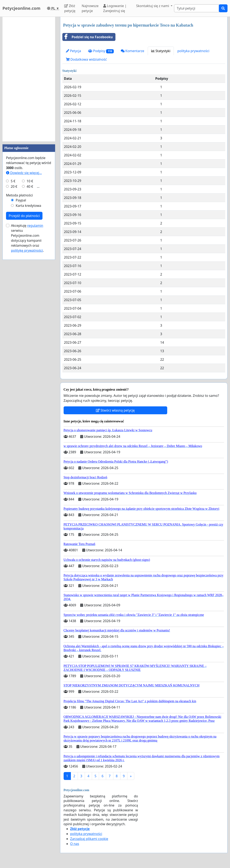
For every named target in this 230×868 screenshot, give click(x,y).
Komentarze (133, 51)
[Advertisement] (29, 79)
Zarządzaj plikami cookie (89, 839)
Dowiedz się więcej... (24, 173)
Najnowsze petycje (90, 8)
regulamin (35, 226)
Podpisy (101, 51)
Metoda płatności (19, 195)
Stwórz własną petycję (115, 410)
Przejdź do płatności (24, 216)
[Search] (197, 8)
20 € (14, 186)
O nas (75, 844)
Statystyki (161, 51)
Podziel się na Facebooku (88, 37)
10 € (30, 181)
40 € (30, 186)
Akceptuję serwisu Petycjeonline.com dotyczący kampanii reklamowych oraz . (27, 238)
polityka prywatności (193, 51)
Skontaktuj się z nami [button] (153, 6)
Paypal (21, 200)
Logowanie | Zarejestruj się (115, 8)
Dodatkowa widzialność (86, 59)
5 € (13, 181)
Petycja (74, 51)
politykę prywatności (27, 250)
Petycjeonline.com (21, 8)
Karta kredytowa (28, 206)
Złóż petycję (70, 8)
